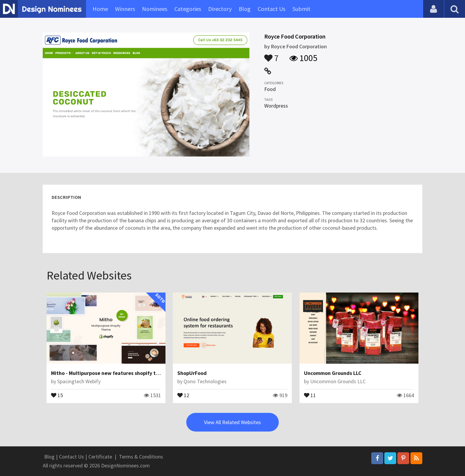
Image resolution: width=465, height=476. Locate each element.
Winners (125, 9)
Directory (220, 9)
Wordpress (276, 106)
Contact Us (271, 9)
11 (310, 395)
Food (270, 89)
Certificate (100, 457)
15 (57, 395)
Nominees (155, 9)
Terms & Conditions (141, 457)
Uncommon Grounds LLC (333, 373)
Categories (188, 9)
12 (183, 395)
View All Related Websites (232, 422)
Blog (245, 9)
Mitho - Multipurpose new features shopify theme (110, 373)
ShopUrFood (192, 373)
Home (100, 9)
